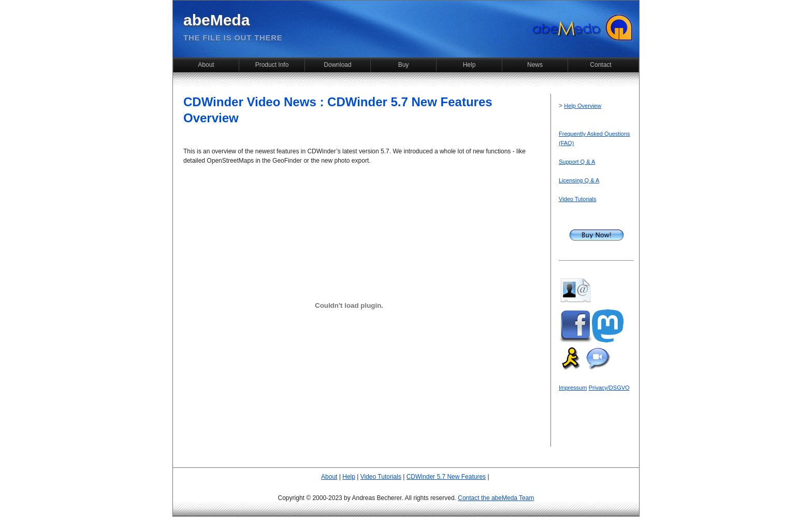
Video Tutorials (578, 199)
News (535, 65)
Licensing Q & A (579, 180)
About (206, 65)
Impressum (573, 388)
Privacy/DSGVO (609, 388)
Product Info (272, 65)
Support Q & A (577, 162)
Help (469, 65)
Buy (404, 65)
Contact (600, 65)
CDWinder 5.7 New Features (446, 477)
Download (337, 65)
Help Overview (583, 106)
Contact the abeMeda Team (496, 498)
